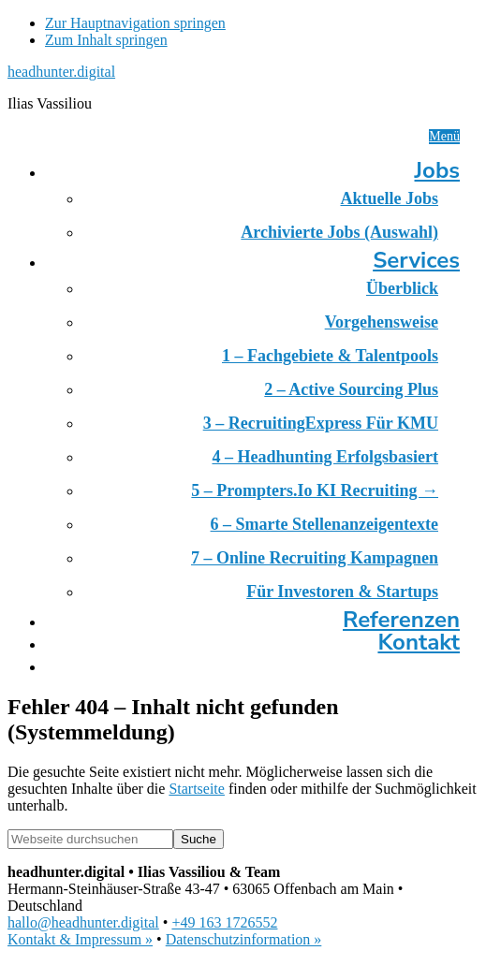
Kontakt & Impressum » (80, 939)
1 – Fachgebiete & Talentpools (330, 356)
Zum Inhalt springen (106, 40)
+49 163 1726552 (224, 922)
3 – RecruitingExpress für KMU (321, 423)
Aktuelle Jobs (389, 198)
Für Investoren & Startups (342, 592)
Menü (444, 136)
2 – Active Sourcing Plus (351, 389)
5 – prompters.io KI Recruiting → (315, 490)
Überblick (402, 288)
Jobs (437, 170)
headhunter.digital (61, 72)
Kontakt (419, 642)
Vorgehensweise (382, 322)
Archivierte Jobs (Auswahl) (339, 232)
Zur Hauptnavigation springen (135, 23)
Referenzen (401, 620)
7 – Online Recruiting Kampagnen (315, 558)
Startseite (197, 789)
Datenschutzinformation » (244, 939)
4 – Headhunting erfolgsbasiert (325, 457)
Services (416, 260)
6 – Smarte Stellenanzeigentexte (324, 524)
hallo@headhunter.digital (83, 922)
